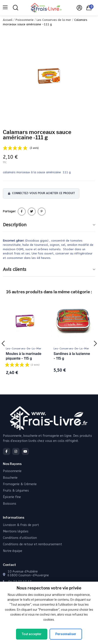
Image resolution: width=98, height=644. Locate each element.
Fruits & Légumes (16, 491)
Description (15, 225)
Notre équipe (13, 551)
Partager (22, 212)
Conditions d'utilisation (20, 538)
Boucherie (10, 478)
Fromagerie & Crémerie (20, 484)
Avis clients (15, 269)
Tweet (32, 212)
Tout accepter (32, 634)
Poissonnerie (12, 471)
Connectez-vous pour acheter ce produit (41, 193)
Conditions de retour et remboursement (32, 544)
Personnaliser (66, 634)
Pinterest (42, 212)
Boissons (10, 504)
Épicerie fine (12, 497)
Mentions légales (16, 531)
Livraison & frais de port (21, 525)
